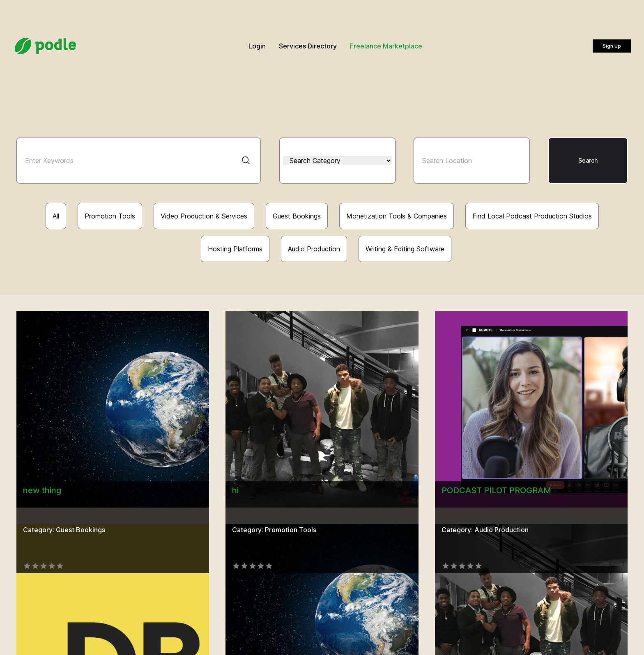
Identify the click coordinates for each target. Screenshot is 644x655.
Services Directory (308, 46)
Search (588, 160)
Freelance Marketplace (386, 46)
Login (257, 46)
